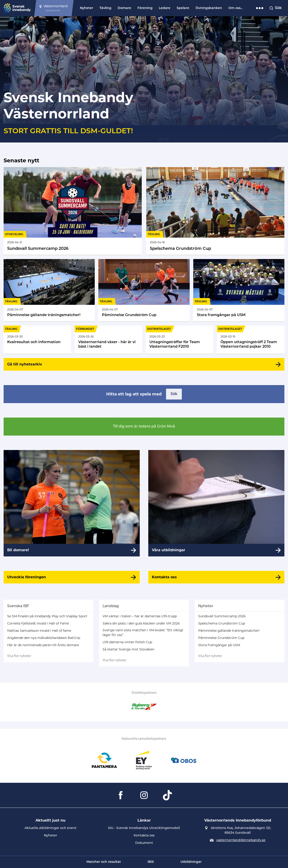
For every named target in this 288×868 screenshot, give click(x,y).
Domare (124, 8)
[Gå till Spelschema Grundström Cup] (215, 211)
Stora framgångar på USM (219, 645)
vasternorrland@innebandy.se (241, 840)
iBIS (151, 862)
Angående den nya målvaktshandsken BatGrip (44, 638)
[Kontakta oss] (216, 577)
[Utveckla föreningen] (72, 577)
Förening (145, 8)
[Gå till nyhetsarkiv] (144, 364)
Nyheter (87, 8)
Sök (174, 394)
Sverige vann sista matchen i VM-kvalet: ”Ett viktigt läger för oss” (143, 633)
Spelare (183, 8)
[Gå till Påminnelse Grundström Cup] (144, 290)
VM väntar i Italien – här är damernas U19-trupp (140, 616)
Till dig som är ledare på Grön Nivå (144, 427)
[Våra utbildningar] (216, 503)
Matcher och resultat (104, 862)
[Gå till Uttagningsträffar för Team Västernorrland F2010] (180, 340)
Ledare (165, 8)
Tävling (105, 8)
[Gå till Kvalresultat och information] (37, 340)
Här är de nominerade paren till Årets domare (43, 645)
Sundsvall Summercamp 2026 (222, 616)
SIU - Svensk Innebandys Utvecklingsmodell (144, 828)
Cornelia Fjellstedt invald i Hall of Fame (38, 623)
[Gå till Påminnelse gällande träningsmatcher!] (49, 290)
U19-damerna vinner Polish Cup (127, 642)
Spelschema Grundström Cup (222, 623)
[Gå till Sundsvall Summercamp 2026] (73, 211)
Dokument (144, 843)
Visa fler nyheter (19, 656)
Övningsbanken (209, 8)
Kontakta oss (144, 836)
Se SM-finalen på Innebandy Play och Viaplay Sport (47, 616)
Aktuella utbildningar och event (51, 828)
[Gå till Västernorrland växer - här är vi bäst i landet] (108, 340)
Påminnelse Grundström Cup (221, 638)
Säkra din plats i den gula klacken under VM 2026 (141, 623)
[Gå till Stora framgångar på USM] (239, 290)
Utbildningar (191, 862)
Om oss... (235, 8)
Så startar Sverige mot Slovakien (128, 649)
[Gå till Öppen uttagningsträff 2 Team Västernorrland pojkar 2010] (251, 340)
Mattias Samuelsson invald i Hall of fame (39, 631)
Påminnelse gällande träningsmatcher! (229, 631)
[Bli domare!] (72, 503)
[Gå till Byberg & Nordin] (144, 707)
